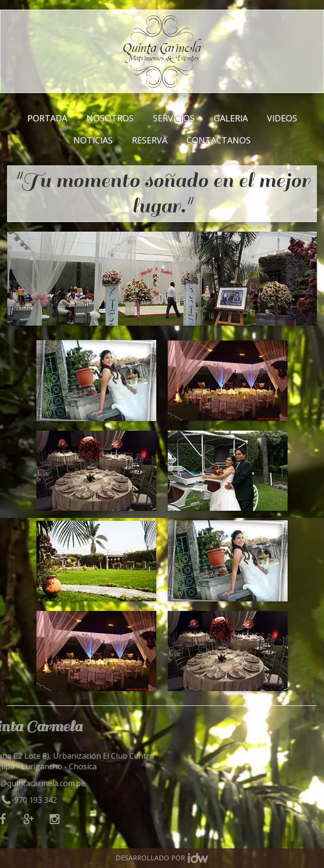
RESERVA (150, 140)
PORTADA (47, 117)
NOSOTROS (110, 117)
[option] (162, 279)
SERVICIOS (174, 117)
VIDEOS (282, 117)
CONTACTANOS (219, 140)
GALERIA (231, 117)
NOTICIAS (93, 140)
